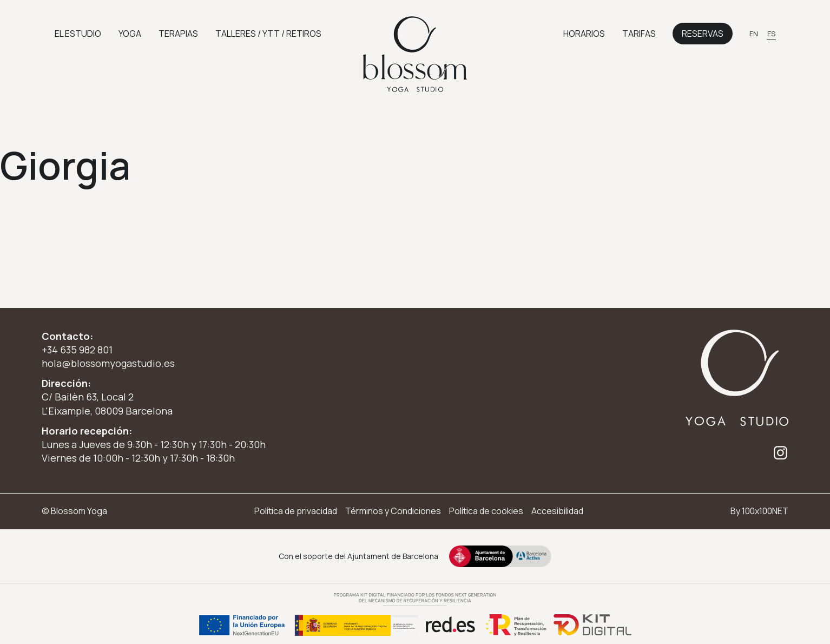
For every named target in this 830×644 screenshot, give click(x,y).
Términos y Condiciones (393, 511)
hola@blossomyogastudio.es (108, 363)
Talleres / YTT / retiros (268, 34)
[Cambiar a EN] (754, 34)
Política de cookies (486, 511)
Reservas (703, 34)
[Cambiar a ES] (771, 34)
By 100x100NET (759, 511)
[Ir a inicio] (415, 54)
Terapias (178, 34)
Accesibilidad (557, 511)
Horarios (584, 34)
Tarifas (639, 34)
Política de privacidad (296, 511)
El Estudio (78, 34)
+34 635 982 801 (77, 350)
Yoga (130, 34)
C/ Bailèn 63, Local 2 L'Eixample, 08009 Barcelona (107, 403)
